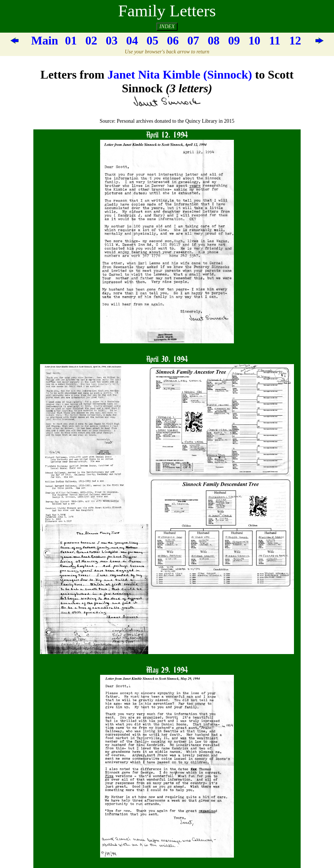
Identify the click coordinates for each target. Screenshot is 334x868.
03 (112, 40)
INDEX (167, 27)
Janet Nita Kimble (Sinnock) (180, 75)
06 (173, 40)
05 (152, 40)
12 (295, 40)
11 (275, 40)
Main (45, 40)
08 (214, 40)
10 (254, 40)
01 (71, 40)
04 (132, 40)
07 (193, 40)
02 (91, 40)
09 (234, 40)
